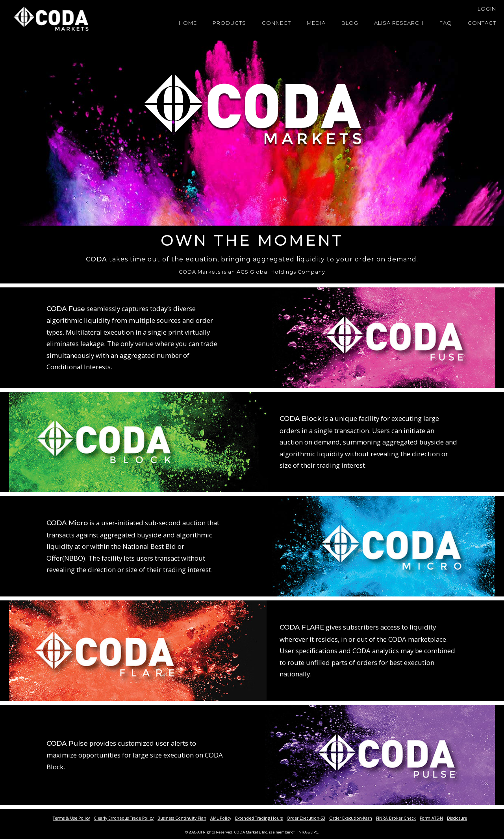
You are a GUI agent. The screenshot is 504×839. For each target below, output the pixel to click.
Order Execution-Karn (351, 818)
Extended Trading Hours (259, 818)
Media (316, 23)
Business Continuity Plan (182, 818)
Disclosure (457, 818)
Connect (276, 23)
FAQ (446, 23)
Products (229, 23)
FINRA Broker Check (396, 818)
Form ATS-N (431, 818)
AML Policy (221, 818)
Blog (350, 23)
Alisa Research (399, 23)
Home (188, 23)
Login (487, 9)
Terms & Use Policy (71, 818)
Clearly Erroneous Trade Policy (124, 818)
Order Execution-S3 (306, 818)
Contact (482, 23)
